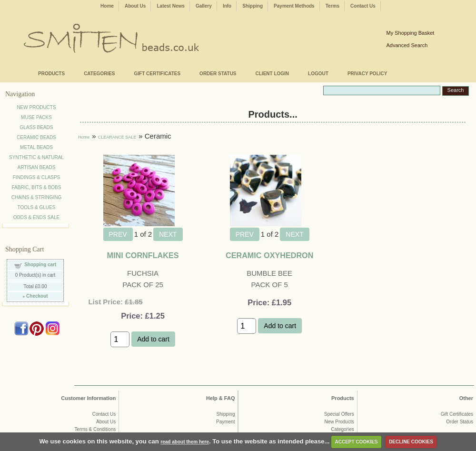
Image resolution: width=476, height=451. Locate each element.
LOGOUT (318, 74)
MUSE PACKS (36, 117)
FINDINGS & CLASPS (36, 177)
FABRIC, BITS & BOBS (37, 187)
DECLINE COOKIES (411, 442)
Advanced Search (407, 45)
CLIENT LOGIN (273, 74)
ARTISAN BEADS (37, 167)
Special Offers (339, 414)
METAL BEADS (36, 147)
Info (227, 6)
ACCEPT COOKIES (357, 442)
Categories (342, 429)
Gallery (204, 6)
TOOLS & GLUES (37, 207)
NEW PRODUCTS (36, 107)
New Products (339, 422)
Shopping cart (40, 265)
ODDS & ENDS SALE (36, 217)
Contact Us (363, 6)
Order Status (460, 422)
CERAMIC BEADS (36, 137)
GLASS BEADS (36, 127)
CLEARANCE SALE (117, 137)
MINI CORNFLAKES (143, 255)
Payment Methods (294, 6)
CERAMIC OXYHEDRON (269, 255)
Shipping (253, 6)
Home (107, 6)
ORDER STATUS (218, 74)
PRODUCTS (51, 74)
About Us (135, 6)
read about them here (185, 442)
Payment (225, 422)
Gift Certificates (457, 414)
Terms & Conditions (95, 429)
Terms (332, 6)
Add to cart (153, 339)
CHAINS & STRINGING (37, 197)
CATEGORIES (99, 74)
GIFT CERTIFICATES (158, 74)
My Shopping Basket (410, 33)
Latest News (170, 6)
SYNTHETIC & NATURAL (36, 157)
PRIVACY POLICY (367, 74)
